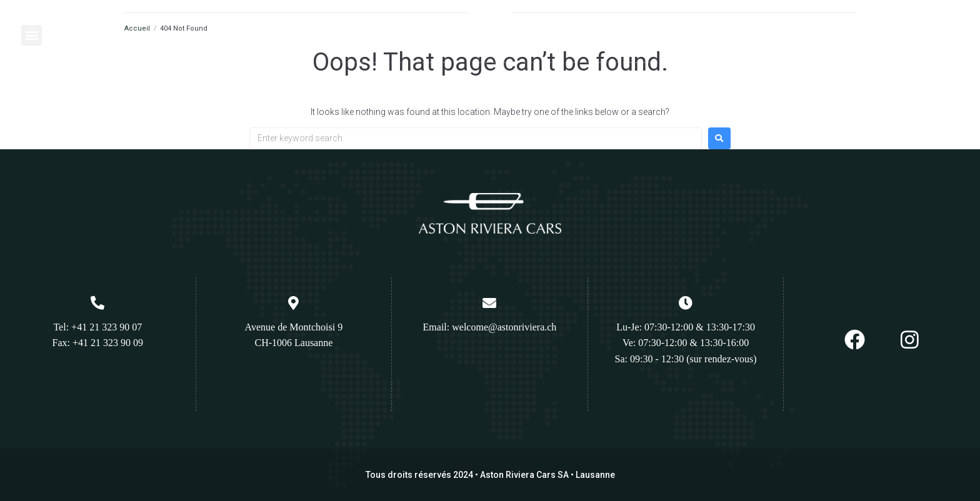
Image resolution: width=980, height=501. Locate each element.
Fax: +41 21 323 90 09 (98, 343)
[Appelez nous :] (859, 31)
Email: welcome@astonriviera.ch (490, 327)
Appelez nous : (901, 27)
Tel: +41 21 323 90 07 (97, 327)
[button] (32, 35)
